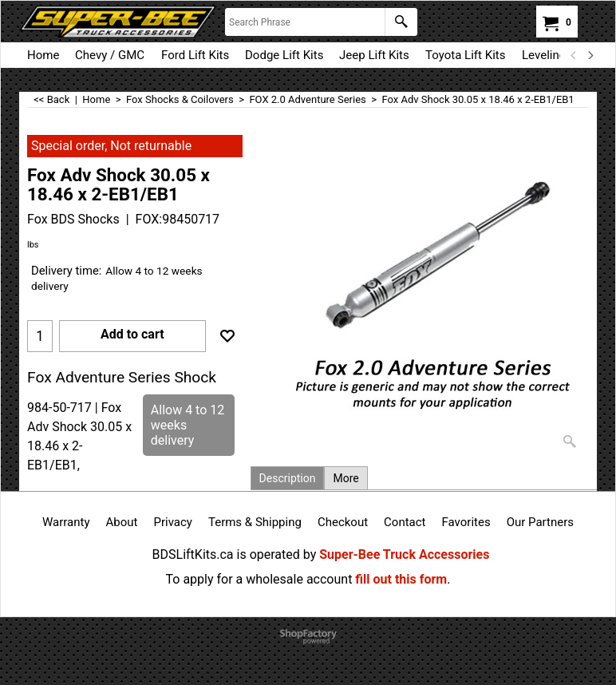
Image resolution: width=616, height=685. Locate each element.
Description (288, 478)
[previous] (574, 55)
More (346, 478)
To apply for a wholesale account (259, 579)
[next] (590, 55)
